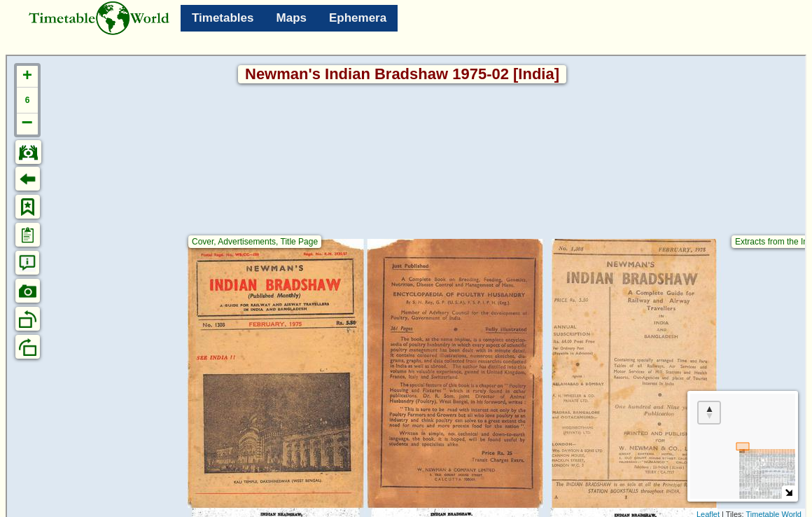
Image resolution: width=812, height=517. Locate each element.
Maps (292, 18)
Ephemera (358, 18)
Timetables (223, 18)
